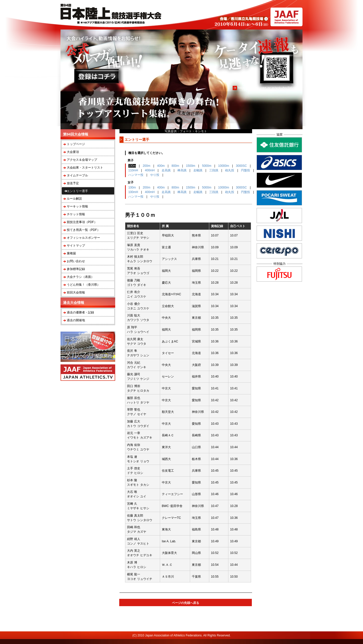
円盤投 (246, 170)
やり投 (155, 175)
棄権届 (71, 253)
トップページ (76, 144)
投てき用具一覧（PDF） (83, 230)
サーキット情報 (77, 206)
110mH (133, 170)
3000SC (241, 166)
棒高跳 (182, 170)
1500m (191, 166)
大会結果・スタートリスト (85, 168)
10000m (223, 166)
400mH (150, 170)
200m (146, 166)
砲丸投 (230, 170)
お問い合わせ (76, 261)
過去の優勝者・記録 (80, 312)
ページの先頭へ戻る (186, 603)
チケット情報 (76, 214)
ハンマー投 (136, 175)
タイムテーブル (77, 175)
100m (132, 187)
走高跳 (166, 170)
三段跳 (214, 170)
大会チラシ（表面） (80, 277)
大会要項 (73, 152)
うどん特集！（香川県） (83, 285)
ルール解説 (74, 199)
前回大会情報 (76, 292)
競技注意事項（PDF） (82, 222)
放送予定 (73, 183)
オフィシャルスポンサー (83, 238)
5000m (207, 166)
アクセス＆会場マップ (82, 160)
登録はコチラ (97, 76)
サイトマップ (76, 246)
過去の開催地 (76, 320)
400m (161, 166)
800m (175, 166)
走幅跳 (198, 170)
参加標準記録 (76, 269)
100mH (133, 192)
